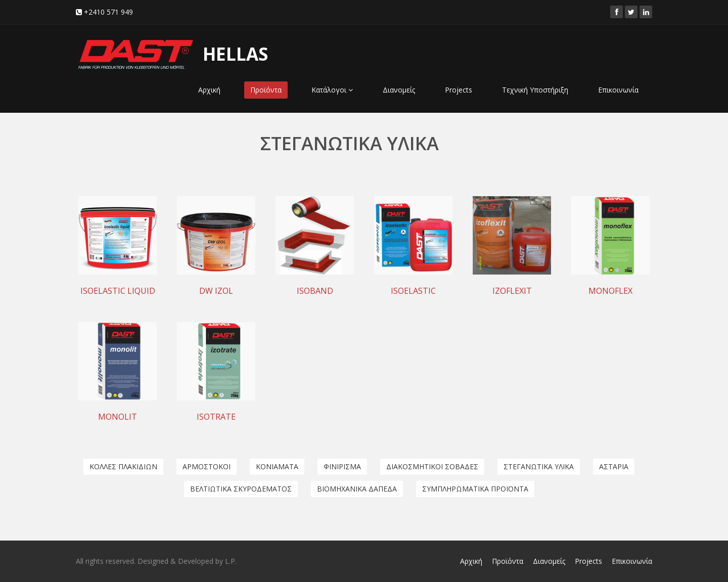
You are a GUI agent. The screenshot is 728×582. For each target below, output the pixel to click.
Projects (459, 90)
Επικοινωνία (618, 90)
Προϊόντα (266, 90)
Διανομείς (399, 90)
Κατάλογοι (332, 90)
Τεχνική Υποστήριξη (535, 90)
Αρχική (209, 90)
